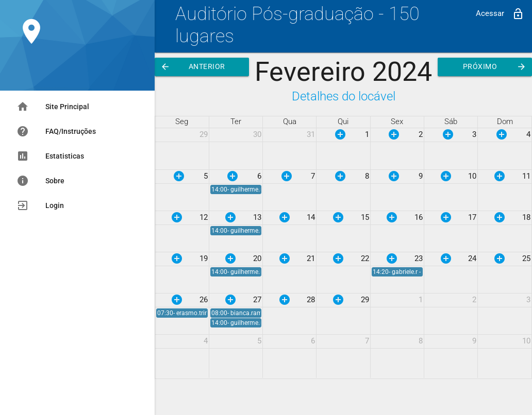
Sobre (40, 181)
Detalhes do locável (344, 96)
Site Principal (53, 107)
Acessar (500, 14)
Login (40, 205)
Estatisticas (50, 156)
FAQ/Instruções (56, 131)
